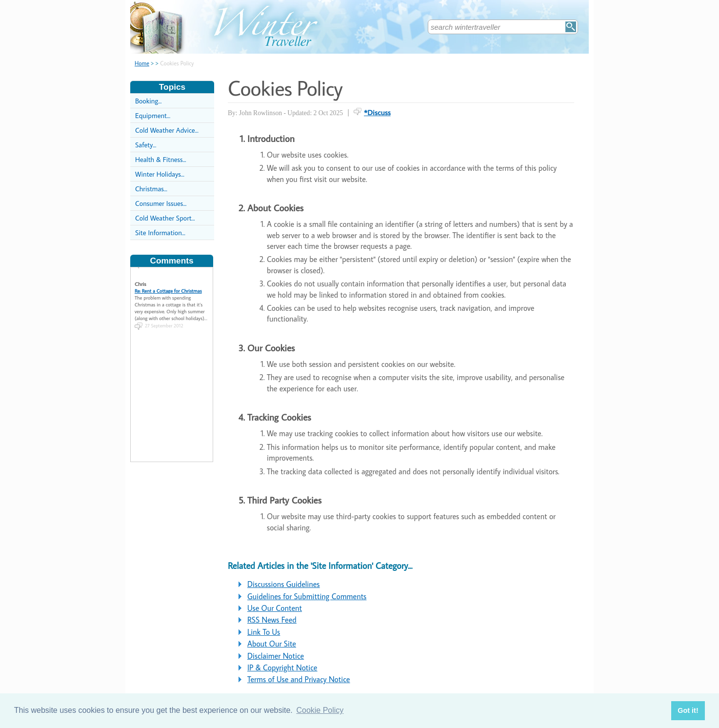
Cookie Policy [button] (320, 710)
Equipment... (153, 115)
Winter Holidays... (160, 174)
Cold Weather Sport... (165, 218)
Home (142, 63)
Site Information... (160, 233)
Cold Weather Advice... (167, 130)
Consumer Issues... (161, 203)
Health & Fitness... (161, 159)
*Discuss (377, 112)
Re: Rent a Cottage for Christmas (168, 288)
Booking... (148, 101)
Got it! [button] (688, 710)
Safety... (146, 145)
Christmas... (151, 189)
